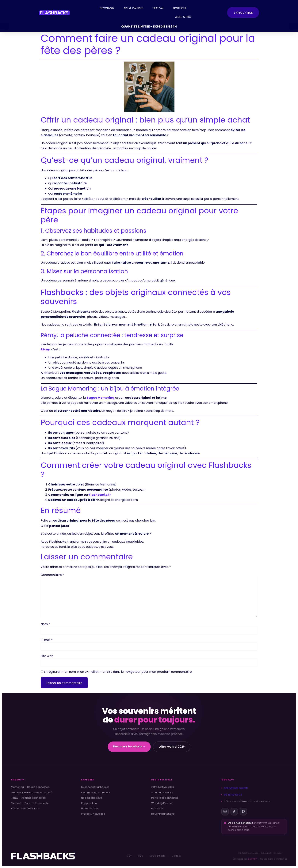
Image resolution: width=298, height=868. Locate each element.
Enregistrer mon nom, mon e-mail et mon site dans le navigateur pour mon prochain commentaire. (118, 672)
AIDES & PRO (183, 17)
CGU (140, 856)
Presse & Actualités (93, 814)
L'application (89, 803)
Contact (176, 856)
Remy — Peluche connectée (28, 798)
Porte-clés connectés (165, 798)
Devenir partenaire (163, 814)
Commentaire (52, 575)
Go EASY (252, 859)
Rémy (45, 349)
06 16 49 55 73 (232, 795)
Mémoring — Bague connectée (30, 787)
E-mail (47, 640)
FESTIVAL (158, 8)
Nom (45, 624)
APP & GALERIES (134, 8)
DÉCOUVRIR (107, 8)
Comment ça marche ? (96, 793)
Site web (47, 656)
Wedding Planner (162, 803)
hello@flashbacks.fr (235, 788)
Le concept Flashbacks (95, 787)
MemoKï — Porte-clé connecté (30, 803)
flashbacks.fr (100, 495)
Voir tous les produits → (25, 809)
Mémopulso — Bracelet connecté (32, 793)
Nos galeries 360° (92, 798)
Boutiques (157, 809)
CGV (129, 856)
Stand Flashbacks (162, 793)
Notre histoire (89, 809)
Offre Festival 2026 (172, 747)
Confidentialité (157, 856)
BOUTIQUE (180, 8)
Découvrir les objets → (129, 746)
